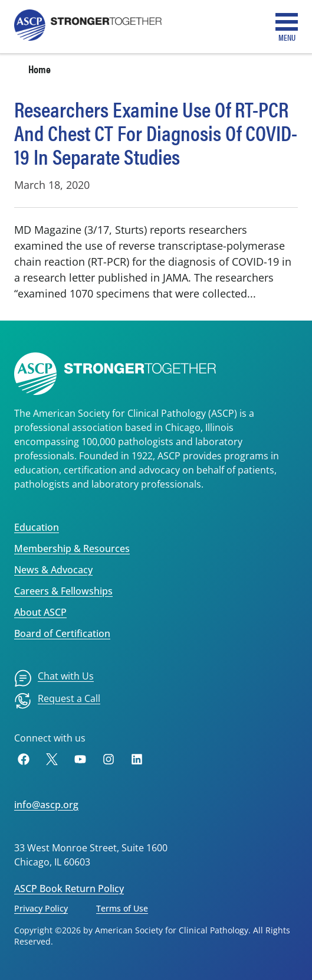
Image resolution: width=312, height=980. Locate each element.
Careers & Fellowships (63, 591)
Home (40, 69)
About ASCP (40, 612)
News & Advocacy (53, 570)
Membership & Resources (72, 548)
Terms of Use (122, 908)
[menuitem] (54, 678)
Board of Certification (62, 633)
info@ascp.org (46, 805)
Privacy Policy (41, 908)
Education (37, 527)
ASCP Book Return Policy (69, 888)
